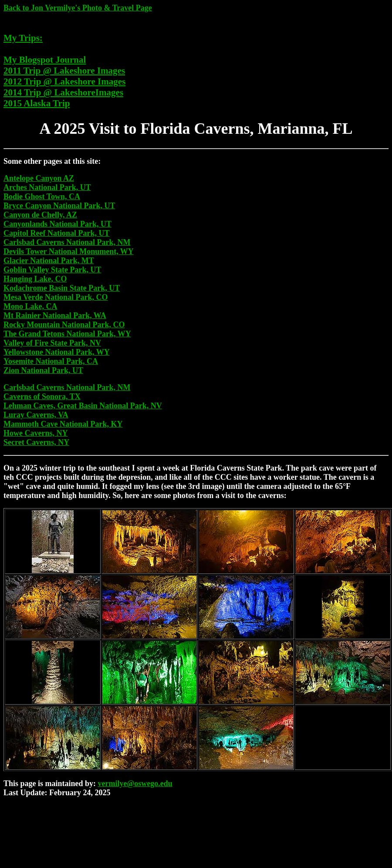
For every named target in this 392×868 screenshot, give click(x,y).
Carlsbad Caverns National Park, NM (67, 242)
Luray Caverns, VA (36, 415)
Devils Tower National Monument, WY (69, 251)
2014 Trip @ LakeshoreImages (63, 92)
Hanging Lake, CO (35, 279)
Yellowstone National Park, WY (57, 352)
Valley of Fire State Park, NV (52, 343)
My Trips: (23, 38)
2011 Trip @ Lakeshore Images (64, 71)
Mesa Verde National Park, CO (56, 297)
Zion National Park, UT (43, 370)
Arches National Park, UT (47, 187)
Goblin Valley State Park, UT (52, 270)
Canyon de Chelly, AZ (40, 215)
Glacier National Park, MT (49, 261)
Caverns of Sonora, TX (42, 397)
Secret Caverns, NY (36, 442)
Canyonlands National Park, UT (57, 224)
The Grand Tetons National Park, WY (67, 334)
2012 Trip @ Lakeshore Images (64, 81)
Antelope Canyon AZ (39, 178)
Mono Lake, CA (30, 306)
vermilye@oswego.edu (135, 783)
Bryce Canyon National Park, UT (59, 206)
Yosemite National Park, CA (51, 361)
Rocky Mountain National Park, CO (64, 325)
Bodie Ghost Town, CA (42, 197)
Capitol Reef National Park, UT (56, 233)
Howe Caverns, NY (35, 433)
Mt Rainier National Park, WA (55, 315)
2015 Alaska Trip (37, 103)
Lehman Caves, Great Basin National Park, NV (83, 406)
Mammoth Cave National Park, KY (63, 424)
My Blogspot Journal (45, 60)
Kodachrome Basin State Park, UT (62, 288)
